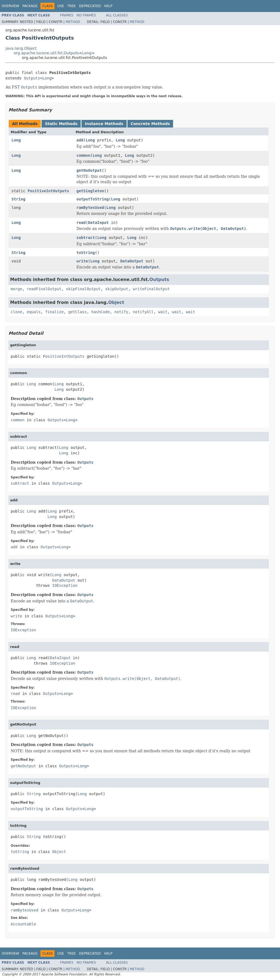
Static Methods (61, 124)
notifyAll (143, 312)
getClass (78, 312)
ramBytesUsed (90, 208)
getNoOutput (89, 170)
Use (61, 6)
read (81, 223)
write (82, 261)
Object (116, 302)
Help (108, 6)
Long (87, 53)
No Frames (86, 15)
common (84, 155)
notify (121, 312)
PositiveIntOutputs (48, 191)
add (80, 140)
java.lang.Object (21, 48)
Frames (67, 15)
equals (34, 312)
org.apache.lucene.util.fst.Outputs (46, 53)
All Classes (117, 15)
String (18, 199)
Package (30, 6)
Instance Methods (104, 124)
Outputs (32, 78)
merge (16, 289)
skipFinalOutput (83, 289)
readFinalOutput (44, 289)
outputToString (93, 199)
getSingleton (90, 191)
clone (16, 312)
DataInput (98, 223)
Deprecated (90, 6)
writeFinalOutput (151, 289)
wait (163, 312)
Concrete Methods (150, 124)
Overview (10, 6)
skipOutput (117, 289)
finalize (54, 312)
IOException (65, 585)
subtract (86, 238)
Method (73, 22)
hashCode (100, 312)
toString (86, 253)
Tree (72, 6)
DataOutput (132, 261)
